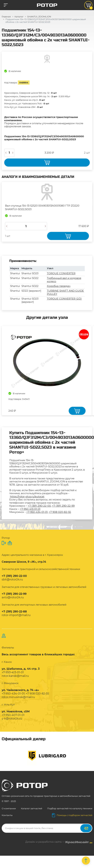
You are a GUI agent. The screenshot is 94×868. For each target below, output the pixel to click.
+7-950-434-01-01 (37, 512)
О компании (9, 808)
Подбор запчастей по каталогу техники (70, 808)
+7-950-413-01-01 (30, 509)
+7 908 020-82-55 (60, 512)
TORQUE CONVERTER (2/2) (64, 299)
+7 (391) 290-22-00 (39, 506)
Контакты (7, 815)
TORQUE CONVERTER (61, 273)
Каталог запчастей (32, 808)
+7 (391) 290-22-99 (63, 506)
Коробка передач (59, 286)
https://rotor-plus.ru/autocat (27, 496)
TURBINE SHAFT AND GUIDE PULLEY (65, 292)
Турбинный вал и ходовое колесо (64, 280)
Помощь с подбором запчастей (72, 815)
